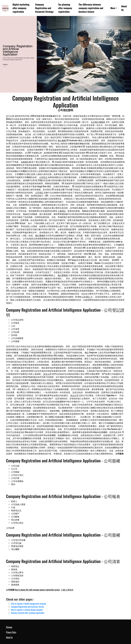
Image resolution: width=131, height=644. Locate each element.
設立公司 (47, 374)
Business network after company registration (28, 613)
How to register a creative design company (27, 610)
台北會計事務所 (98, 122)
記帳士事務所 (67, 590)
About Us (124, 8)
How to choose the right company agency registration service (37, 590)
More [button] (113, 8)
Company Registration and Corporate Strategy (44, 8)
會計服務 (62, 140)
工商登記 (62, 211)
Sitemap (9, 627)
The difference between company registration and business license (91, 8)
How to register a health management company (29, 604)
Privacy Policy (11, 632)
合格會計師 (26, 162)
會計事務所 (40, 235)
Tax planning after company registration (65, 8)
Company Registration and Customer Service (28, 607)
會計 (87, 352)
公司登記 (39, 192)
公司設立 (43, 177)
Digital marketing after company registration (21, 8)
